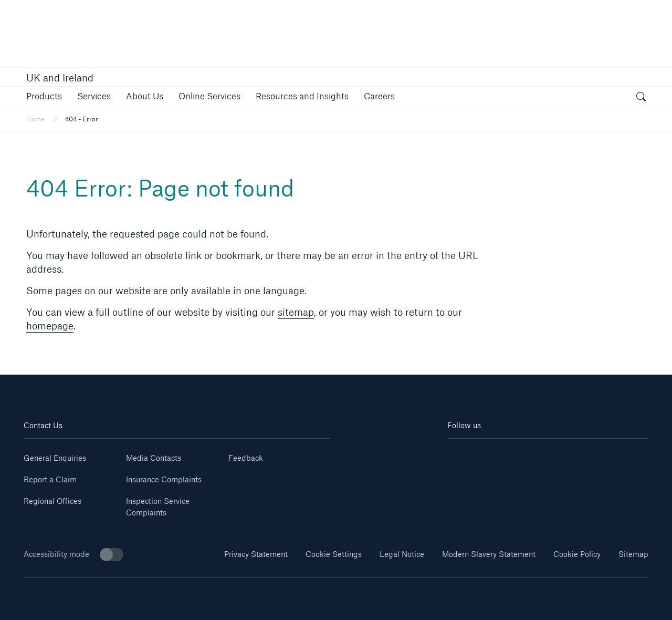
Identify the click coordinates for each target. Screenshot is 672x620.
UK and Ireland (60, 78)
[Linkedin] (464, 454)
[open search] (641, 98)
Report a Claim (50, 479)
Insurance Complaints (164, 479)
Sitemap (633, 554)
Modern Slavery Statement (489, 554)
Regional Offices (52, 501)
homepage (50, 326)
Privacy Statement (256, 554)
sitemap (296, 312)
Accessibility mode (73, 555)
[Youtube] (498, 454)
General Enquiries (55, 458)
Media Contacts (154, 458)
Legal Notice (402, 554)
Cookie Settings (334, 554)
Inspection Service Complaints (158, 507)
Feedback (246, 458)
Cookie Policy (577, 554)
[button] (44, 96)
